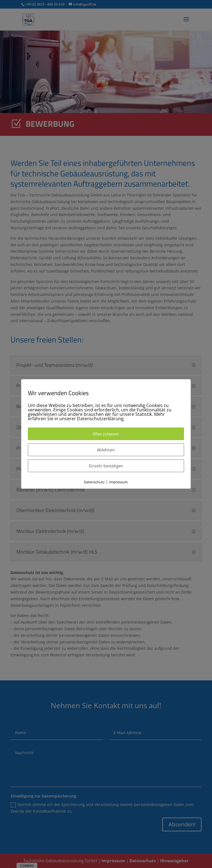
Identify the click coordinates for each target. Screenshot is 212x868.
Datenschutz (94, 482)
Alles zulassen (106, 434)
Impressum (118, 482)
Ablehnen (106, 450)
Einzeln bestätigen (106, 466)
